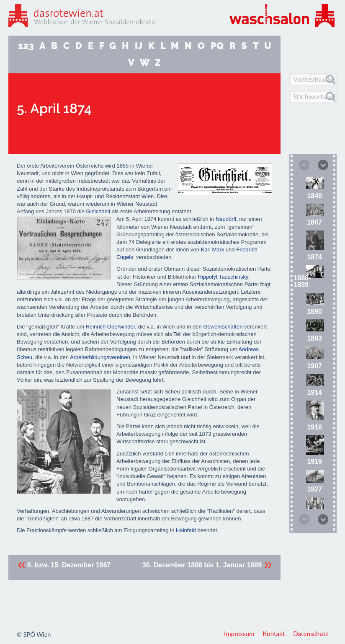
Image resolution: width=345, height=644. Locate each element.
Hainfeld (186, 530)
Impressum (239, 634)
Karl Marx (213, 250)
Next (322, 164)
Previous (304, 166)
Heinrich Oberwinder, (111, 327)
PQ (217, 46)
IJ (139, 46)
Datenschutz (311, 634)
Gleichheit (98, 211)
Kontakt (274, 634)
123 (26, 46)
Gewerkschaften (223, 327)
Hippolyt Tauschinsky (223, 277)
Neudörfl (226, 219)
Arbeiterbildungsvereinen (100, 357)
